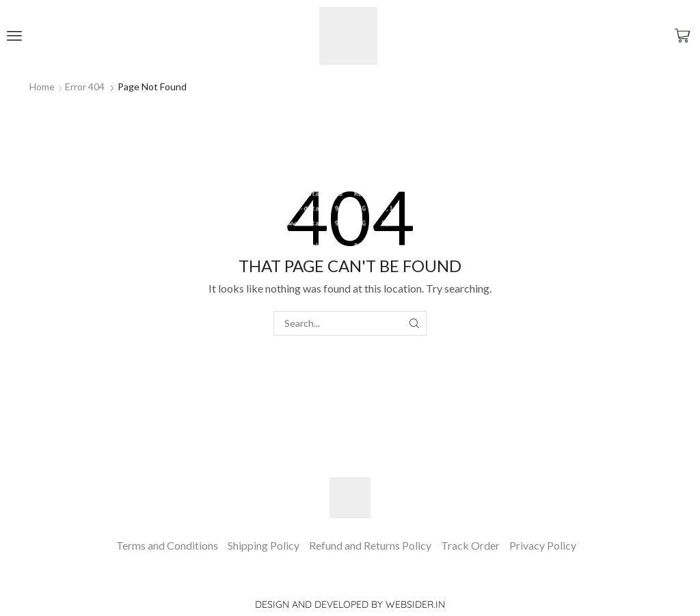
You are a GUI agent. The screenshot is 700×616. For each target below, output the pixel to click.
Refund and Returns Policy (370, 545)
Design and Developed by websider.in (350, 604)
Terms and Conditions (167, 545)
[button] (14, 36)
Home (42, 86)
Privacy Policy (543, 545)
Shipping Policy (264, 545)
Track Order (470, 545)
